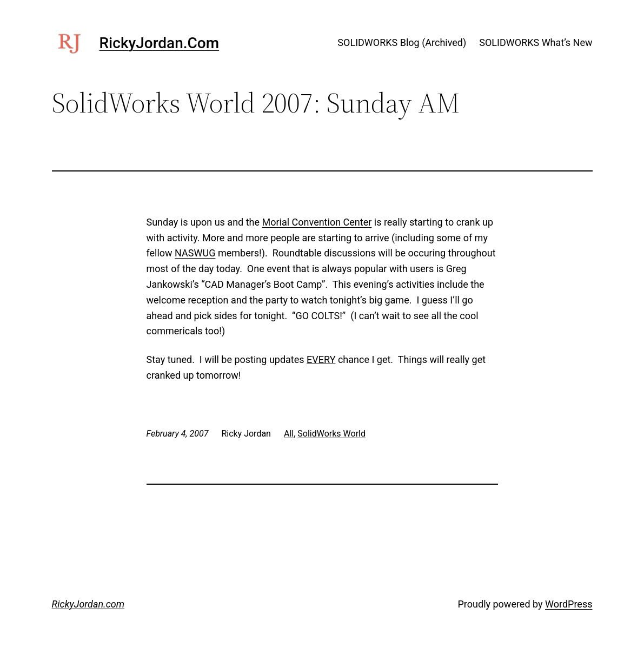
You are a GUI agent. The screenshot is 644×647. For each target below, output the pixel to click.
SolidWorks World (331, 434)
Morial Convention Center (317, 222)
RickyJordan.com (160, 43)
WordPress (569, 604)
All (289, 434)
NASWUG (195, 253)
